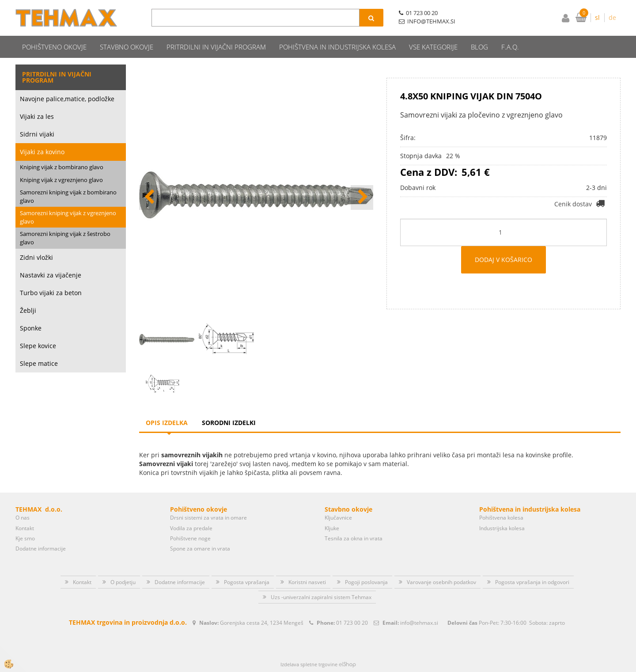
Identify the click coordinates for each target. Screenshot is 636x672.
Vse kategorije (433, 47)
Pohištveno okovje (54, 47)
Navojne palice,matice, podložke (67, 99)
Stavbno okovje (127, 47)
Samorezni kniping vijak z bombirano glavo (68, 196)
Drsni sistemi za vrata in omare (208, 518)
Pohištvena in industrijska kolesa (337, 47)
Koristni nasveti (307, 582)
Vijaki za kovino (42, 152)
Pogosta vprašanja (247, 582)
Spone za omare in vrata (200, 549)
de (612, 17)
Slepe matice (39, 363)
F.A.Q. (510, 47)
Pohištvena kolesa (501, 518)
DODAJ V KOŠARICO (503, 260)
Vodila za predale (191, 528)
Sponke (31, 328)
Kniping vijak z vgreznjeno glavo (61, 180)
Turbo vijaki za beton (51, 293)
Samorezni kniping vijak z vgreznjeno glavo (68, 217)
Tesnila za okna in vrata (354, 538)
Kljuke (332, 528)
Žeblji (28, 310)
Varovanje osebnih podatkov (441, 582)
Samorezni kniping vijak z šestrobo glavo (65, 238)
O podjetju (123, 582)
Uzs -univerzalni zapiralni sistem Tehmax (321, 597)
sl (597, 17)
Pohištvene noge (190, 538)
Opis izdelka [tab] (167, 423)
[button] (362, 197)
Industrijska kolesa (502, 528)
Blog (479, 47)
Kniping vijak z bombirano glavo (62, 167)
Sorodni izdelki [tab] (229, 423)
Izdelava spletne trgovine (309, 664)
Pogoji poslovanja (366, 582)
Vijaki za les (37, 116)
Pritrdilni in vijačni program (216, 47)
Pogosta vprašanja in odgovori (532, 582)
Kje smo (25, 538)
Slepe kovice (38, 346)
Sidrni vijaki (37, 134)
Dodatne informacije (41, 549)
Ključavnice (338, 518)
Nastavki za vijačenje (51, 275)
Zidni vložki (36, 257)
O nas (23, 518)
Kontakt (25, 528)
